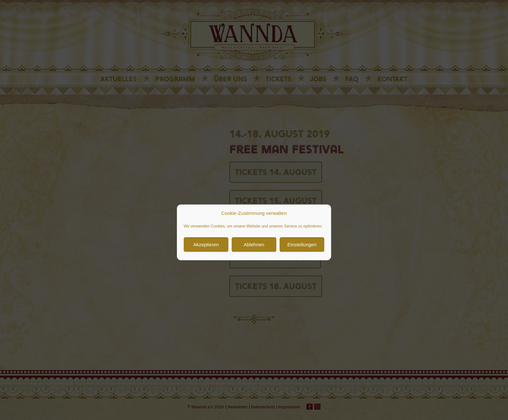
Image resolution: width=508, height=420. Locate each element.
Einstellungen (302, 269)
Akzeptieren (206, 269)
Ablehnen (254, 269)
